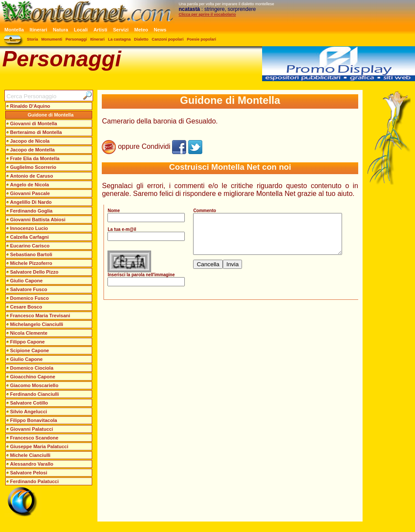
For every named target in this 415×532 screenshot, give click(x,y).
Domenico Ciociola (32, 368)
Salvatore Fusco (29, 289)
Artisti (100, 30)
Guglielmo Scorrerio (33, 167)
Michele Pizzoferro (31, 263)
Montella (14, 30)
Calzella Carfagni (29, 237)
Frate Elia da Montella (35, 158)
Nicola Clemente (29, 333)
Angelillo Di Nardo (31, 202)
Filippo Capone (27, 342)
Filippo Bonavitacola (34, 420)
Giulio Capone (26, 281)
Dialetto (141, 39)
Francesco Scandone (34, 438)
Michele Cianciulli (30, 455)
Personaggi (76, 39)
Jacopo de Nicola (30, 141)
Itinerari (38, 30)
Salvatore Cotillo (29, 403)
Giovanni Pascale (30, 193)
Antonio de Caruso (31, 176)
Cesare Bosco (26, 307)
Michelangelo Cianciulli (37, 324)
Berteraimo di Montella (36, 132)
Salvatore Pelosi (29, 473)
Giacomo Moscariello (34, 385)
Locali (81, 30)
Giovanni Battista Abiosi (38, 220)
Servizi (121, 30)
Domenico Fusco (29, 298)
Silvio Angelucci (29, 412)
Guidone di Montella (50, 115)
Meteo (141, 30)
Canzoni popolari (168, 39)
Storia (33, 39)
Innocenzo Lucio (29, 228)
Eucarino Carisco (30, 246)
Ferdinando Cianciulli (35, 394)
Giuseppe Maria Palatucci (39, 446)
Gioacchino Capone (33, 377)
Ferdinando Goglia (31, 211)
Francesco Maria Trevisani (40, 316)
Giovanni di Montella (34, 124)
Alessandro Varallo (32, 464)
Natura (61, 30)
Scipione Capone (29, 350)
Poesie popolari (202, 39)
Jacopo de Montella (32, 150)
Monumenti (52, 39)
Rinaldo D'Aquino (30, 106)
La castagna (119, 39)
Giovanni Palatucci (31, 429)
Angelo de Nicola (29, 185)
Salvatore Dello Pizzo (34, 272)
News (160, 30)
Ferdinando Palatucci (34, 481)
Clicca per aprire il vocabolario (207, 14)
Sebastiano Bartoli (31, 254)
